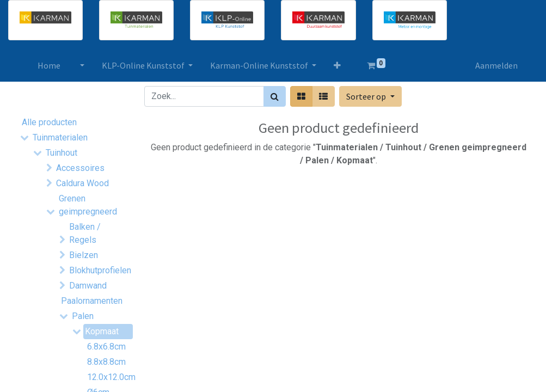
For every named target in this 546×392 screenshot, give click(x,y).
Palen (83, 316)
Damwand (88, 286)
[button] (337, 65)
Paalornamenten (90, 301)
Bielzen (84, 255)
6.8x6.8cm (106, 347)
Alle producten (49, 122)
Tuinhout (62, 153)
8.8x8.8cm (106, 362)
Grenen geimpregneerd (88, 205)
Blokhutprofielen (98, 270)
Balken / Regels (85, 233)
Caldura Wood (82, 183)
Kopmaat (102, 331)
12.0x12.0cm (106, 377)
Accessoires (80, 168)
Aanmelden (496, 65)
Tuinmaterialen (60, 137)
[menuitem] (49, 65)
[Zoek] (275, 96)
